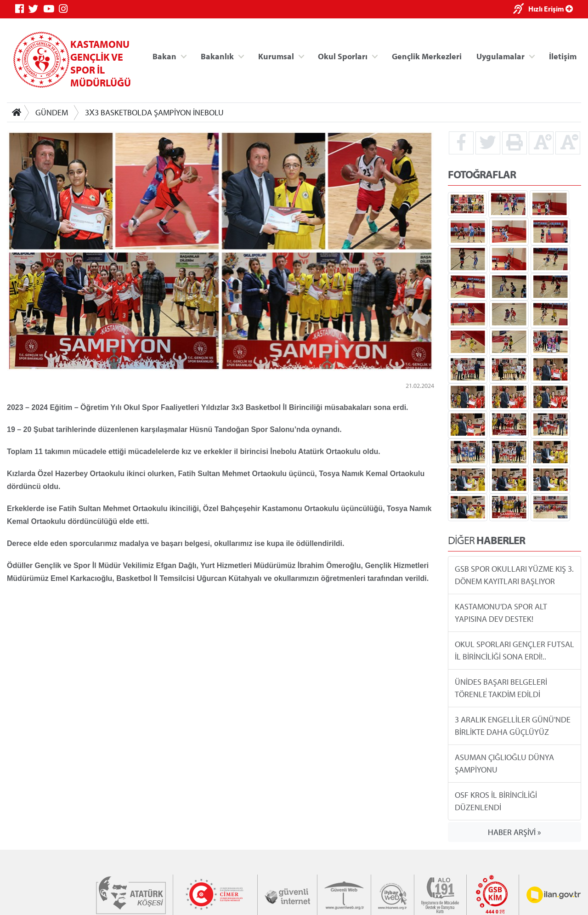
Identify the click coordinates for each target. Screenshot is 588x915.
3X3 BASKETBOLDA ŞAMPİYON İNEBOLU (154, 112)
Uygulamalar (500, 56)
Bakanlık (217, 56)
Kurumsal (276, 56)
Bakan (164, 56)
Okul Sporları (343, 56)
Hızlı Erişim (551, 9)
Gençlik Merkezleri (427, 56)
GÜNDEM (52, 112)
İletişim (563, 56)
